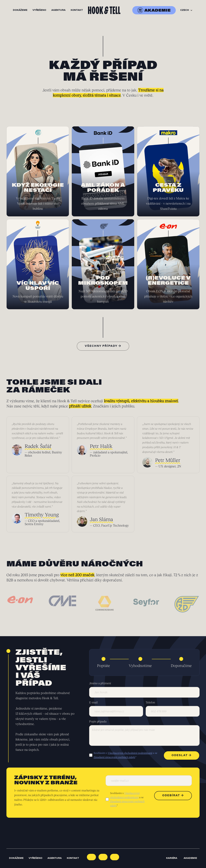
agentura (58, 10)
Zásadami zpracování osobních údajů (114, 757)
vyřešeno (39, 10)
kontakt (77, 10)
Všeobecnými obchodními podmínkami (130, 753)
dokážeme (20, 10)
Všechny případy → (103, 346)
